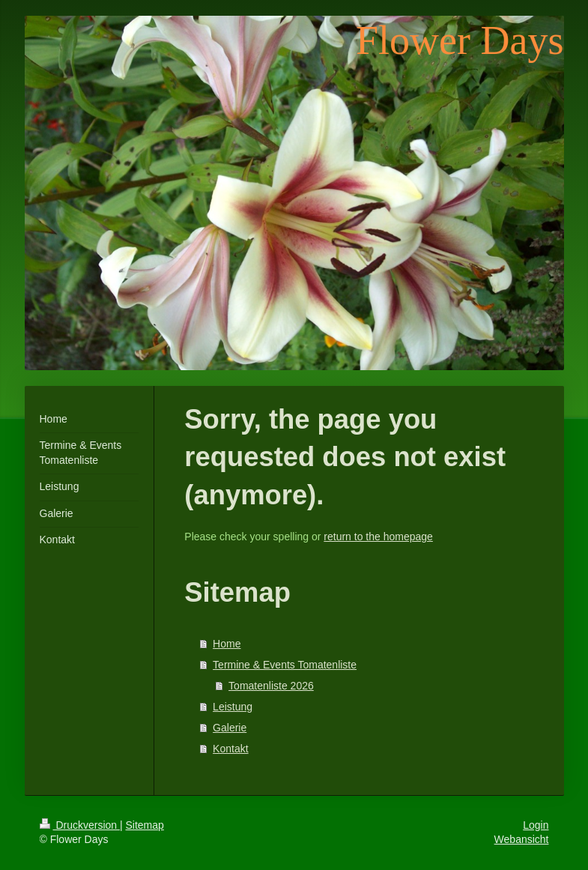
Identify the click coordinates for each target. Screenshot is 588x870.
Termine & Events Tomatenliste (285, 665)
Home (227, 644)
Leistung (233, 707)
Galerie (230, 728)
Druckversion (80, 825)
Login (536, 825)
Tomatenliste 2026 (271, 686)
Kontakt (230, 749)
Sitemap (145, 825)
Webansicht (522, 839)
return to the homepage (378, 537)
